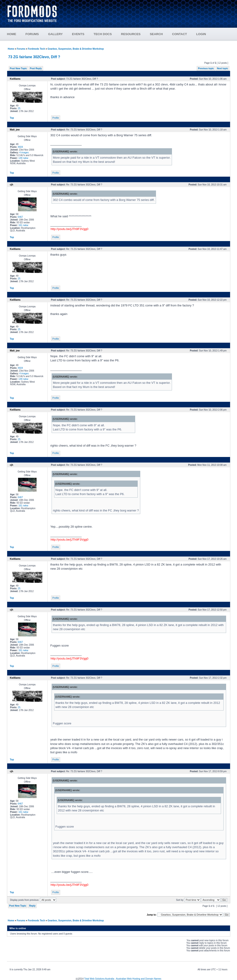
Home (11, 49)
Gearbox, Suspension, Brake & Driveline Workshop (76, 49)
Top (12, 118)
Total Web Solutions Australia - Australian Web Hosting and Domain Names (123, 979)
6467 (20, 217)
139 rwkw (23, 158)
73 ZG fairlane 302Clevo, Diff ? (34, 57)
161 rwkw (23, 225)
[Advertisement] (147, 12)
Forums (21, 49)
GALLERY (55, 34)
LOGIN (201, 34)
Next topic (222, 68)
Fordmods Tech (36, 49)
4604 (20, 147)
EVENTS (78, 34)
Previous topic (206, 68)
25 (19, 108)
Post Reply (36, 68)
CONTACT (180, 34)
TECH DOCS (103, 34)
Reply (32, 906)
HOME (12, 34)
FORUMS (32, 34)
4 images (24, 153)
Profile (56, 118)
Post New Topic (19, 68)
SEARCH (156, 34)
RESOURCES (131, 34)
